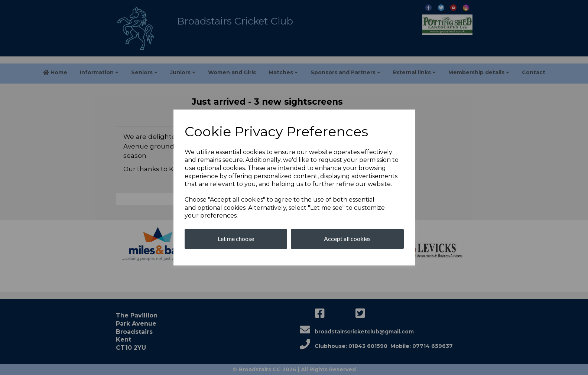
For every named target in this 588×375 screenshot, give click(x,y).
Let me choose (236, 239)
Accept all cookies (347, 239)
